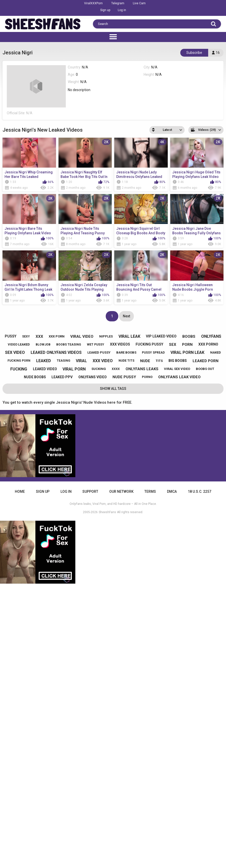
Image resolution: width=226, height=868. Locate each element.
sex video (15, 352)
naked (216, 352)
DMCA (172, 492)
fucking (19, 369)
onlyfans (211, 336)
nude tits (126, 361)
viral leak (129, 336)
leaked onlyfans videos (56, 352)
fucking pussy (149, 344)
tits (159, 361)
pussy (11, 336)
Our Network (121, 492)
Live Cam (139, 3)
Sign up (105, 10)
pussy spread (153, 353)
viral (81, 361)
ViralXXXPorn (93, 3)
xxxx (116, 369)
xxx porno (208, 344)
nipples (106, 336)
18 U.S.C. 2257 (200, 492)
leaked (44, 361)
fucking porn (19, 361)
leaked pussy (99, 352)
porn (187, 345)
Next (126, 316)
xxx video (103, 361)
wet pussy (96, 345)
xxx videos (120, 344)
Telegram (118, 3)
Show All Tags (113, 389)
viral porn (74, 369)
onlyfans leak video (179, 377)
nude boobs (35, 377)
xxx (39, 336)
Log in (122, 10)
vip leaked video (161, 336)
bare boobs (126, 352)
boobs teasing (69, 345)
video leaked (19, 344)
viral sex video (177, 369)
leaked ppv (62, 377)
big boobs (178, 361)
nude (145, 361)
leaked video (45, 369)
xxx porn (57, 336)
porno (147, 377)
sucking (99, 369)
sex (173, 345)
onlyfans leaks (142, 369)
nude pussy (124, 377)
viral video (82, 336)
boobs (189, 336)
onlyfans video (93, 377)
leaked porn (206, 361)
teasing (64, 361)
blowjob (43, 345)
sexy (26, 336)
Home (20, 492)
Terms (150, 492)
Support (90, 492)
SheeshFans (107, 512)
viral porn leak (187, 352)
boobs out (205, 369)
